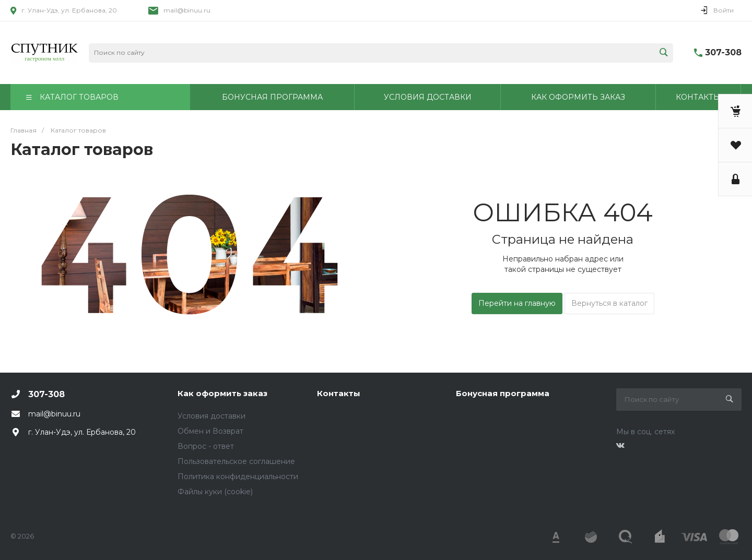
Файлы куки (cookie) (215, 492)
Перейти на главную (517, 303)
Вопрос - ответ (206, 446)
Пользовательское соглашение (236, 461)
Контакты (339, 393)
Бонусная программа (503, 393)
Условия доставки (211, 416)
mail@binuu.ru (187, 10)
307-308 (723, 52)
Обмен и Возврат (210, 431)
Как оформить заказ (222, 393)
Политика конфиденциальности (238, 476)
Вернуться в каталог (609, 303)
